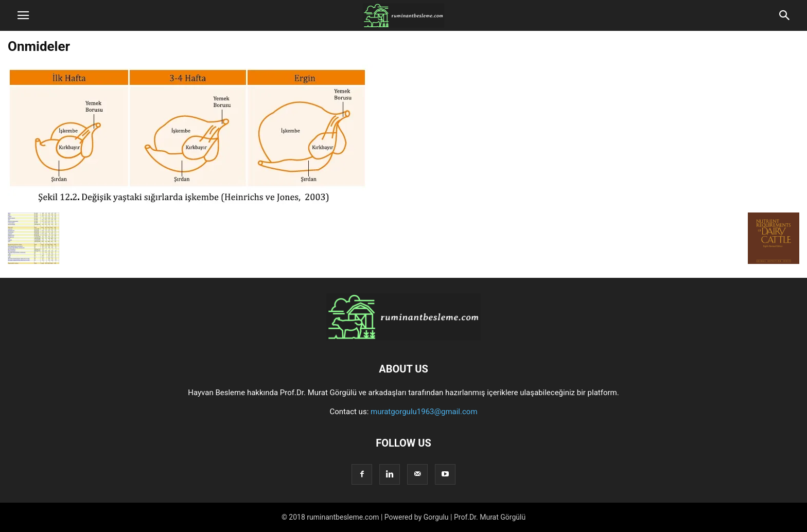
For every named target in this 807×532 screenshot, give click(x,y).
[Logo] (403, 338)
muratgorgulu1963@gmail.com (424, 412)
